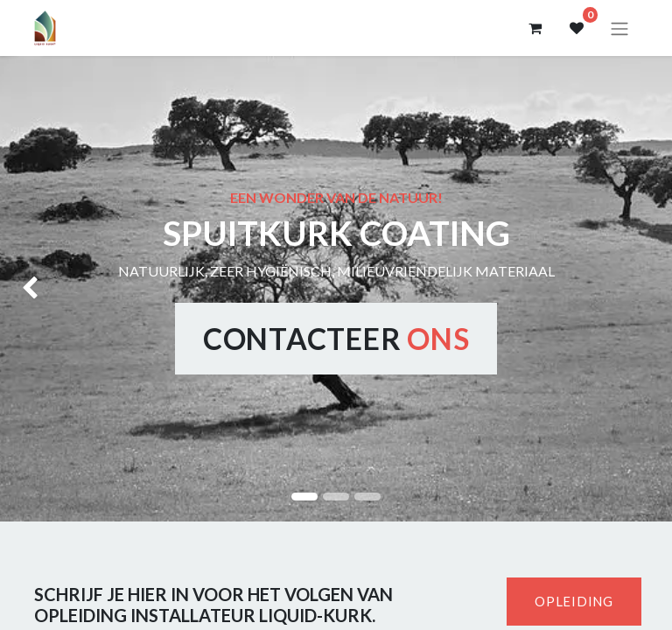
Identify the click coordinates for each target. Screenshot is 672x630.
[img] (27, 289)
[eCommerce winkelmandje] (535, 28)
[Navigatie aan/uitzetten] (619, 28)
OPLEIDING (574, 601)
